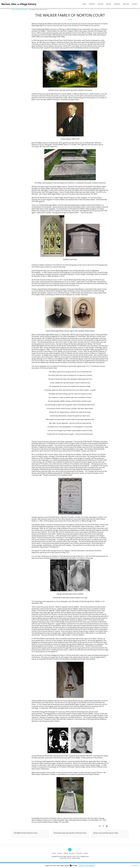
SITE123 (69, 858)
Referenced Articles (22, 10)
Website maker (76, 858)
